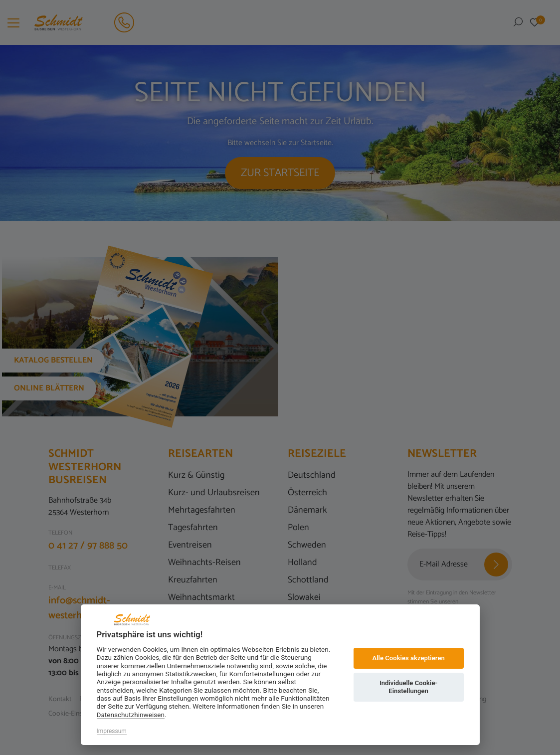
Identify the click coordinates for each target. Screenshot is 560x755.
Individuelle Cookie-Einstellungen (408, 687)
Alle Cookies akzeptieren (408, 658)
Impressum (112, 731)
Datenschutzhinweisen (131, 715)
